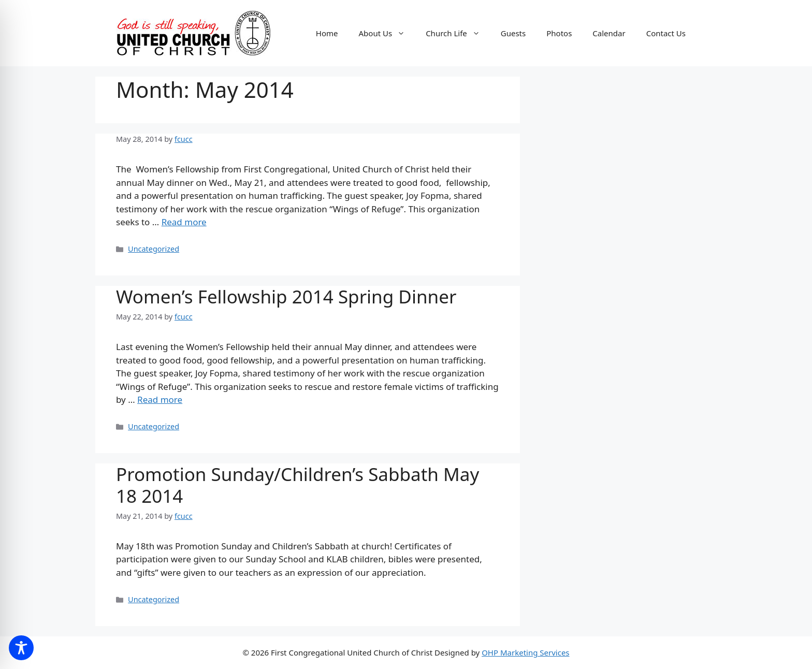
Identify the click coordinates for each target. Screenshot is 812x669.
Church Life (458, 33)
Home (327, 33)
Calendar (609, 33)
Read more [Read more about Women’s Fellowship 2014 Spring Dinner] (160, 399)
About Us (387, 33)
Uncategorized (154, 249)
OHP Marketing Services (525, 652)
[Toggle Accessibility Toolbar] (21, 648)
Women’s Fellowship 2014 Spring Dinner (286, 296)
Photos (559, 33)
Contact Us (666, 33)
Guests (513, 33)
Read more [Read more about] (184, 222)
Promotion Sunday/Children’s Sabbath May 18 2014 (298, 485)
